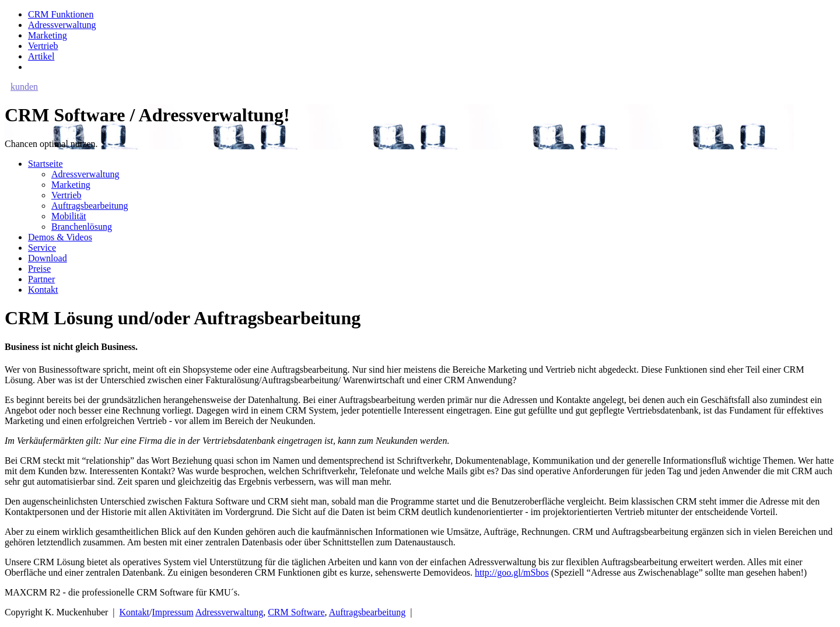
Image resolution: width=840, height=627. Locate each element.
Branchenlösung (82, 227)
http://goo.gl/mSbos (512, 572)
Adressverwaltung (62, 25)
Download (48, 258)
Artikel (41, 56)
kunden (24, 87)
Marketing (48, 35)
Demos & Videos (60, 237)
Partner (41, 279)
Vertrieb (43, 46)
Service (42, 248)
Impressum (173, 612)
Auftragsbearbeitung (90, 206)
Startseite (45, 164)
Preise (39, 269)
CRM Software (296, 612)
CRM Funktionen (61, 14)
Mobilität (69, 216)
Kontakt (43, 290)
